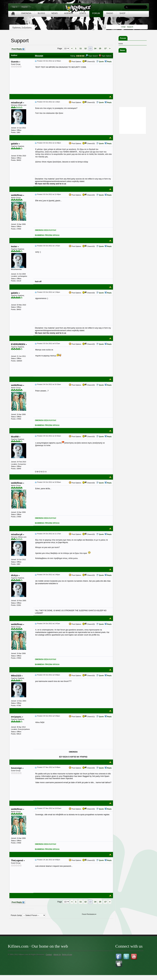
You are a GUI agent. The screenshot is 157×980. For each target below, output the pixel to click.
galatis (15, 144)
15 (100, 48)
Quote (101, 62)
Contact (49, 955)
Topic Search (92, 56)
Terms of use (67, 955)
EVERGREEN (19, 344)
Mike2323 (17, 676)
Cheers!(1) (89, 717)
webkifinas (18, 195)
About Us (57, 955)
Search (130, 27)
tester (15, 246)
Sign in (15, 7)
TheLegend (18, 860)
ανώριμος (17, 717)
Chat (123, 27)
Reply (109, 62)
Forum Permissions (89, 914)
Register (25, 7)
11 (81, 48)
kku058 (16, 437)
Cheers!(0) (89, 62)
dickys (15, 575)
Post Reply (18, 49)
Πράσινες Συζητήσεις (22, 28)
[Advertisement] (133, 179)
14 (95, 48)
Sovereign (17, 768)
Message (39, 56)
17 (105, 48)
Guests (16, 62)
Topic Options (105, 56)
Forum (123, 38)
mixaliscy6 (17, 102)
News (123, 50)
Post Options (75, 62)
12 (85, 48)
